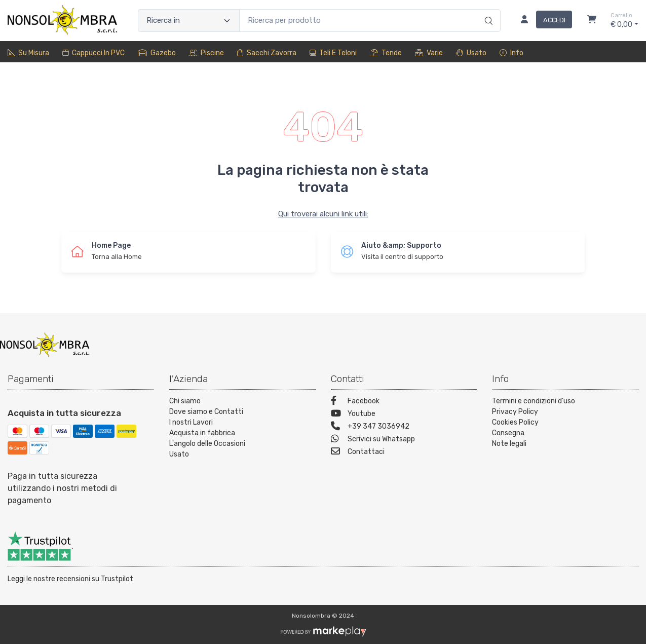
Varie (429, 53)
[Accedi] (542, 21)
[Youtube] (404, 415)
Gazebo (157, 53)
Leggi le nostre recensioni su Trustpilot (70, 579)
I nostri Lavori (191, 422)
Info (511, 53)
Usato (471, 53)
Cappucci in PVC (93, 53)
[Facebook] (404, 402)
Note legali (509, 444)
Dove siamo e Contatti (206, 412)
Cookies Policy (515, 422)
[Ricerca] (487, 10)
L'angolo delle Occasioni (207, 444)
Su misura (28, 53)
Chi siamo (185, 401)
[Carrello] (592, 21)
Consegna (508, 433)
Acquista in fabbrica (202, 433)
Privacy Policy (515, 412)
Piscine (206, 53)
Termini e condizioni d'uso (534, 401)
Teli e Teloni (333, 53)
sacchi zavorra (267, 53)
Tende (386, 53)
